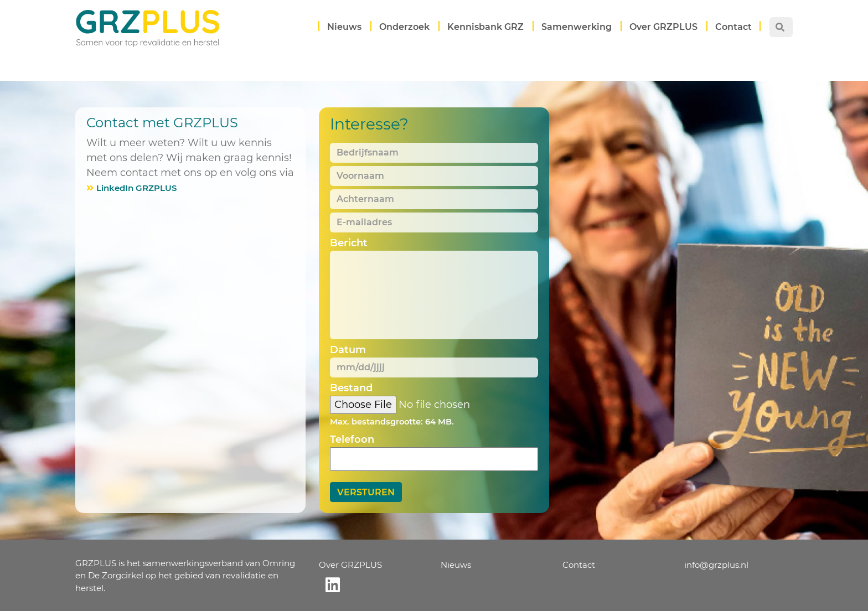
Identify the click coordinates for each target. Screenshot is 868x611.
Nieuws (344, 27)
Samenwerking (577, 27)
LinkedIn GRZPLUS (136, 188)
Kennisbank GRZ (485, 27)
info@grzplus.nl (716, 565)
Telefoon (352, 439)
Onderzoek (404, 27)
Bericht (349, 243)
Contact (733, 27)
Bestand (351, 388)
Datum (348, 350)
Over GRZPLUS (663, 27)
